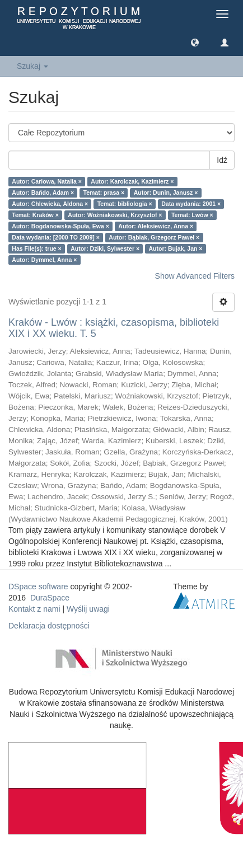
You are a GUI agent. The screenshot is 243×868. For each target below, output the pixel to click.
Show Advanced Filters (195, 276)
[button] (195, 42)
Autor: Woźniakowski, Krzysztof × (115, 215)
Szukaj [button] (32, 66)
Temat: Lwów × (192, 215)
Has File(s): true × (36, 248)
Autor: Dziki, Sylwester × (105, 248)
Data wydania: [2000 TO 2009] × (56, 237)
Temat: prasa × (104, 193)
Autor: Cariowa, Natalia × (47, 181)
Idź (222, 160)
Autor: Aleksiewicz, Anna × (156, 226)
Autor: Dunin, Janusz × (166, 193)
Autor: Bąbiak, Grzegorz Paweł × (154, 237)
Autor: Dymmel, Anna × (44, 260)
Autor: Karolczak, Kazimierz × (132, 181)
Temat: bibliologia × (125, 204)
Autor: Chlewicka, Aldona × (50, 204)
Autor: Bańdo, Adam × (43, 193)
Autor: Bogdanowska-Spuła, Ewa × (60, 226)
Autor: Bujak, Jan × (176, 248)
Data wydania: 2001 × (191, 204)
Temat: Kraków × (35, 215)
